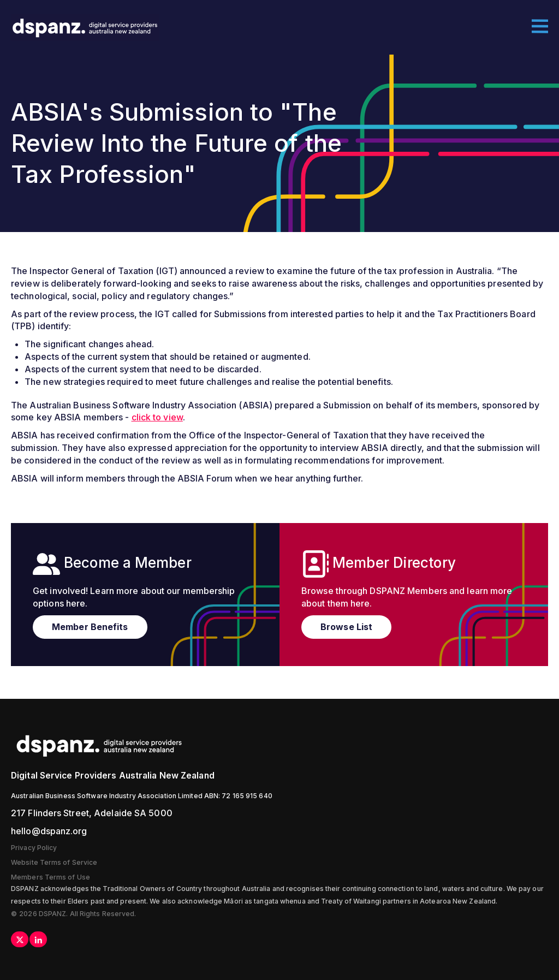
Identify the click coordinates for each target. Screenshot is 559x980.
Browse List (346, 627)
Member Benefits (90, 627)
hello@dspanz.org (49, 831)
